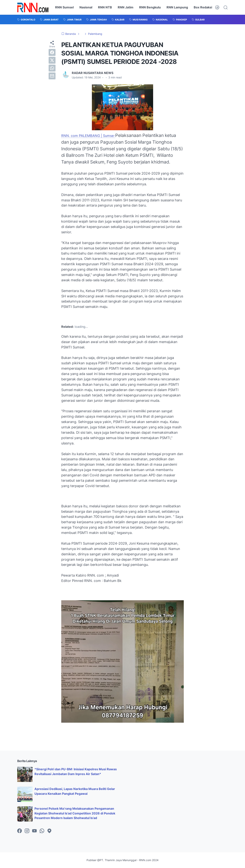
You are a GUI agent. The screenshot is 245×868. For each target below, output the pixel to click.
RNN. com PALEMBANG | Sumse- (88, 136)
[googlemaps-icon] (49, 831)
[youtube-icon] (34, 831)
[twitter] (52, 60)
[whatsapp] (52, 68)
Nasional (86, 7)
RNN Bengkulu (150, 7)
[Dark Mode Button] (217, 7)
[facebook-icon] (20, 831)
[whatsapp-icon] (42, 831)
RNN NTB (105, 7)
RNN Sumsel (64, 7)
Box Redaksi (203, 7)
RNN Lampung (177, 7)
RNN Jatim (126, 7)
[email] (52, 76)
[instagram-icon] (27, 831)
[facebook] (52, 52)
